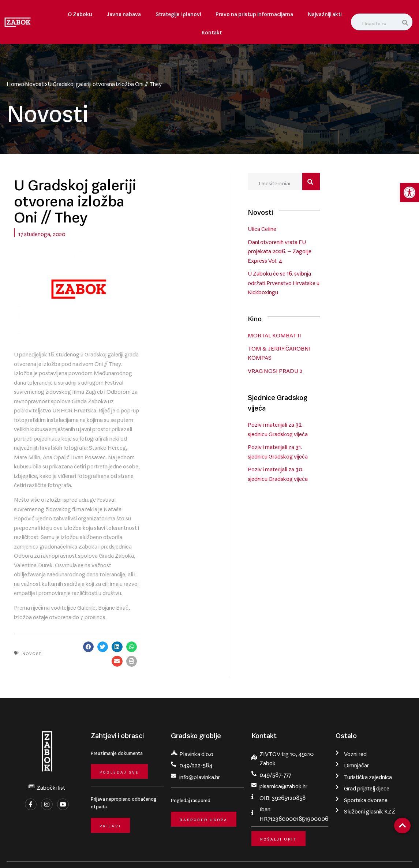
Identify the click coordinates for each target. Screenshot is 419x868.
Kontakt (212, 31)
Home (11, 82)
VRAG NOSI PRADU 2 (332, 352)
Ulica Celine (319, 230)
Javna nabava (124, 13)
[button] (185, 594)
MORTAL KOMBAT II (332, 317)
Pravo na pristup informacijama (254, 13)
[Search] (405, 22)
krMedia (405, 852)
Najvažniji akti (325, 13)
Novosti (32, 82)
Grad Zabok (54, 852)
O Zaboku (80, 13)
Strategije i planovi (178, 13)
